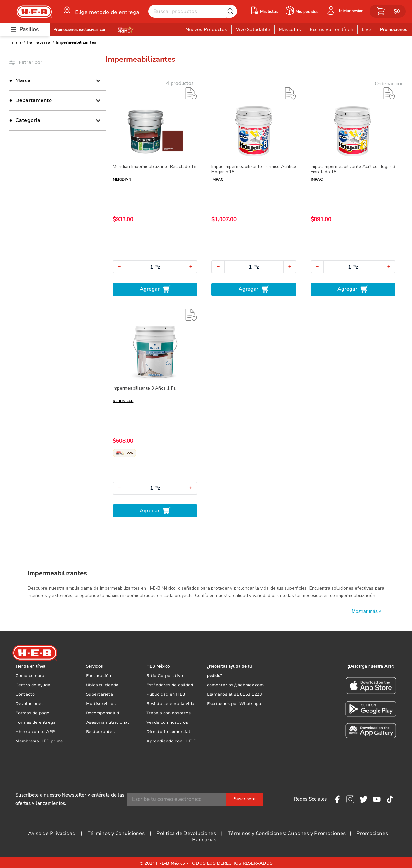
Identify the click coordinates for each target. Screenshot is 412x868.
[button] (101, 11)
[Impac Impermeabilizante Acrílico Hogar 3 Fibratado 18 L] (353, 191)
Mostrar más (367, 613)
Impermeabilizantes (76, 42)
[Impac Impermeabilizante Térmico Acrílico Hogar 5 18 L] (254, 191)
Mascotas (290, 29)
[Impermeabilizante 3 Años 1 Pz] (155, 413)
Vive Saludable (253, 29)
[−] (119, 267)
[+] (191, 267)
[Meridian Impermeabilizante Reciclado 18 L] (155, 191)
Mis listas (269, 12)
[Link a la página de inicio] (16, 43)
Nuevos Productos (206, 29)
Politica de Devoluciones (186, 832)
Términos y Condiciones (116, 832)
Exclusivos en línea (331, 29)
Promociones (394, 29)
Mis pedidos (307, 12)
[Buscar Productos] (232, 11)
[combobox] (193, 11)
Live (366, 29)
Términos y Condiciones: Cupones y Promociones (287, 832)
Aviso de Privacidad (52, 832)
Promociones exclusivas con (80, 30)
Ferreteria (38, 42)
